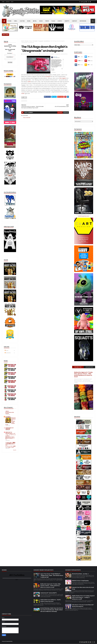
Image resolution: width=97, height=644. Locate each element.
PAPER (47, 21)
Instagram (48, 76)
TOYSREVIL (8, 417)
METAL (35, 21)
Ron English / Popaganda (38, 41)
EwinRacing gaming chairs (84, 216)
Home (3, 2)
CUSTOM (22, 21)
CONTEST (75, 21)
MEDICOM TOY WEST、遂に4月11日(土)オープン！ (10, 438)
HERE (29, 82)
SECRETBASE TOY (10, 428)
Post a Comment (27, 118)
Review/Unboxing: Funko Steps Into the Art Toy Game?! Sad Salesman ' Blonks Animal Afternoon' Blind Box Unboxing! (52, 610)
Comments (8, 353)
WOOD (41, 21)
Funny (31, 41)
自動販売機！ (8, 429)
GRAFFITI (67, 21)
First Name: (10, 53)
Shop (12, 2)
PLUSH (53, 21)
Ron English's (63, 78)
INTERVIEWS (83, 21)
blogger (60, 113)
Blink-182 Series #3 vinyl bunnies (80, 581)
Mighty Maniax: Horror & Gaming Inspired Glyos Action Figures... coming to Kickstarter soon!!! (83, 597)
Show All (15, 450)
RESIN (29, 21)
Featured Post (78, 367)
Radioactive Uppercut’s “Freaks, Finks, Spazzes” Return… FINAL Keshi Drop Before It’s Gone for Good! (83, 374)
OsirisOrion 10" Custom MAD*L (49, 593)
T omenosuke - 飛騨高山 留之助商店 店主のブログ (10, 444)
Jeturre (7, 411)
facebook (66, 113)
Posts (6, 350)
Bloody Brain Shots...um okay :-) (80, 574)
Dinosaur (27, 41)
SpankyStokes (47, 41)
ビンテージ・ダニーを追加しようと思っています (10, 447)
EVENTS (60, 21)
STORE (10, 21)
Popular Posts (89, 367)
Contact (8, 2)
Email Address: (10, 57)
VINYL (16, 21)
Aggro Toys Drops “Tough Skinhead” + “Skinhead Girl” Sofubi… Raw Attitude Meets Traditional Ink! (52, 576)
